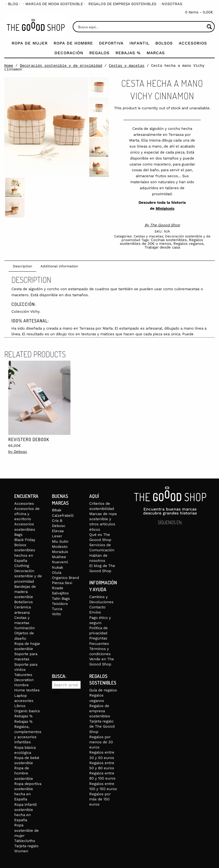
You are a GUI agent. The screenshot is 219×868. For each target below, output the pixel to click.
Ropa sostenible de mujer (27, 830)
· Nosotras (171, 4)
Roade (58, 588)
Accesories (24, 503)
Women (21, 851)
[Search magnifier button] (209, 27)
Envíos (95, 612)
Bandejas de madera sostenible (25, 592)
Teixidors (60, 604)
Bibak (57, 510)
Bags (18, 535)
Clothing (22, 566)
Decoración (69, 53)
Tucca (57, 609)
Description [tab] (22, 266)
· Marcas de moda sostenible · (54, 4)
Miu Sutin (60, 541)
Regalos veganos (188, 244)
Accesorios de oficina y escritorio (27, 514)
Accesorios (193, 43)
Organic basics (27, 711)
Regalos (99, 53)
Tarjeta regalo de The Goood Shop (102, 726)
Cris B (57, 521)
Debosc (59, 526)
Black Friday (25, 540)
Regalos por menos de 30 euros (101, 742)
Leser (57, 536)
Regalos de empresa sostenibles (122, 4)
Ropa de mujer (30, 43)
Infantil (139, 43)
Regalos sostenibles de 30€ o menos (161, 242)
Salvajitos (60, 593)
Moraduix (60, 552)
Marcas (156, 53)
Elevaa (58, 531)
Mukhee (59, 557)
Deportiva (111, 43)
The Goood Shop (165, 225)
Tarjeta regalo (26, 846)
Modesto (60, 547)
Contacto (97, 607)
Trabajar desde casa (162, 247)
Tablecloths (25, 841)
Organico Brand (65, 578)
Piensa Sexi (62, 583)
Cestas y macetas (127, 66)
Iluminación (25, 628)
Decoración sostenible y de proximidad (61, 66)
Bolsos (164, 43)
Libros (20, 706)
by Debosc (18, 452)
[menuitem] (13, 4)
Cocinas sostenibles (169, 240)
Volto (56, 614)
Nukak (57, 567)
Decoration (24, 680)
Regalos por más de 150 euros (100, 799)
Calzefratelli (63, 515)
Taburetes (23, 675)
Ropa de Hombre (73, 43)
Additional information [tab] (59, 266)
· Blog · (13, 4)
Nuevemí (60, 562)
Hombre (22, 685)
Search (56, 693)
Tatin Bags (61, 598)
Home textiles (27, 690)
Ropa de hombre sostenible (24, 773)
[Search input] (141, 27)
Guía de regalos (103, 690)
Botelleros (24, 602)
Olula (57, 573)
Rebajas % (128, 53)
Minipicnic (165, 208)
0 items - (199, 12)
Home (9, 66)
